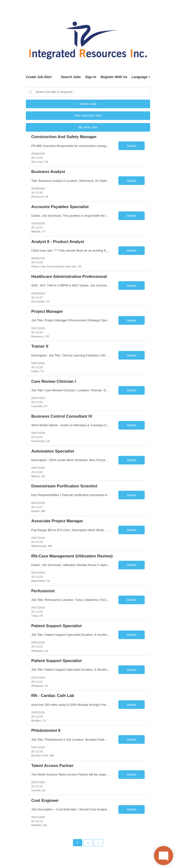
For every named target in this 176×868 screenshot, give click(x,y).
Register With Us (114, 77)
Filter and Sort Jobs (88, 116)
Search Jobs (71, 77)
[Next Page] (98, 843)
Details (132, 146)
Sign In (91, 77)
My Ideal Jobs (88, 127)
